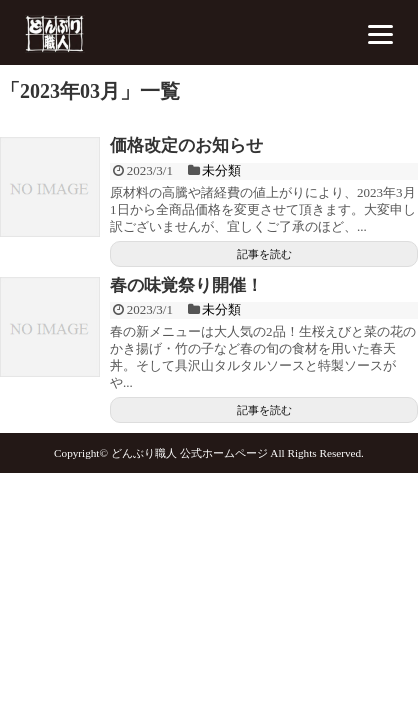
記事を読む (264, 254)
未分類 (221, 170)
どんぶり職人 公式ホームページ (189, 453)
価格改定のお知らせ (186, 145)
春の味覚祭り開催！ (186, 285)
